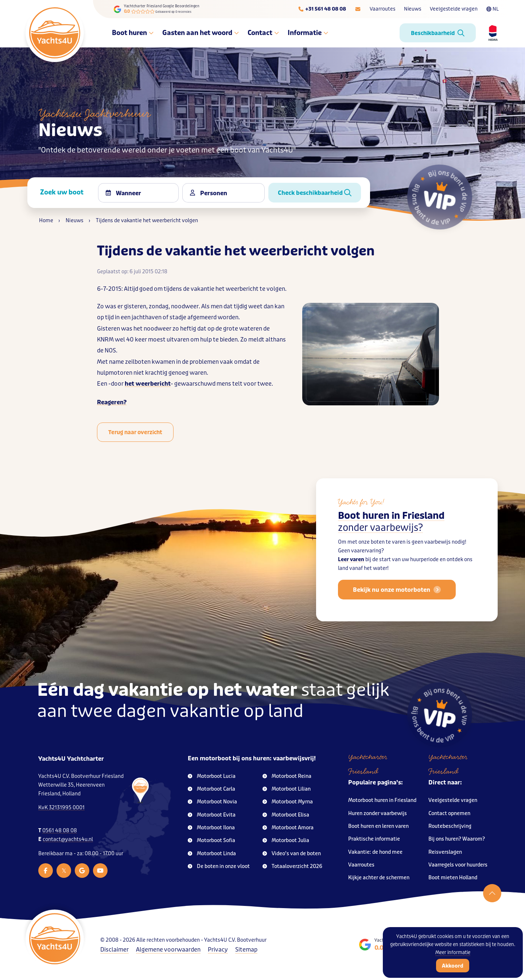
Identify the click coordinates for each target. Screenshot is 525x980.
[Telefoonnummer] (322, 9)
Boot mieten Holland (453, 878)
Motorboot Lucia (212, 776)
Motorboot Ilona (211, 828)
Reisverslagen (445, 852)
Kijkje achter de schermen (379, 878)
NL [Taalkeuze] (493, 9)
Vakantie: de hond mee (375, 852)
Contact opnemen (449, 813)
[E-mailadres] (358, 9)
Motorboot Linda (212, 854)
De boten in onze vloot (219, 866)
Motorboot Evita (212, 815)
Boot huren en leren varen (378, 826)
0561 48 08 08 (60, 831)
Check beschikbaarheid (315, 193)
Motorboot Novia (212, 802)
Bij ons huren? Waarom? (457, 839)
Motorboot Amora (288, 828)
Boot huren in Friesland (391, 530)
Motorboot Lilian (287, 789)
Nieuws (413, 9)
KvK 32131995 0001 (61, 808)
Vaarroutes (382, 9)
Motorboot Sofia (211, 840)
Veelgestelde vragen (454, 9)
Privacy (218, 950)
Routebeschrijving (450, 826)
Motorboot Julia (286, 840)
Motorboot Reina (287, 776)
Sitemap (246, 950)
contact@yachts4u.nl (68, 839)
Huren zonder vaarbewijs (378, 813)
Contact (263, 33)
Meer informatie (453, 952)
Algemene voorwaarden (168, 950)
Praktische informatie (374, 839)
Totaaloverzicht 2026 (292, 866)
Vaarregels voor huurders (458, 865)
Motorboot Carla (211, 789)
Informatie (308, 33)
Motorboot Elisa (286, 815)
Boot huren (133, 33)
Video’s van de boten (292, 854)
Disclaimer (114, 950)
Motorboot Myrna (288, 802)
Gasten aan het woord (201, 33)
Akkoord (453, 966)
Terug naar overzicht (135, 432)
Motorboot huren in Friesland (382, 800)
